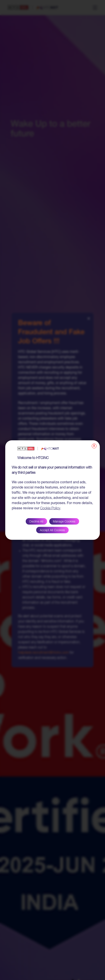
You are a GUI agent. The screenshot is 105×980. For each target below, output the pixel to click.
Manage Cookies (64, 522)
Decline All (36, 522)
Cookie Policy (50, 508)
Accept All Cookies (52, 530)
